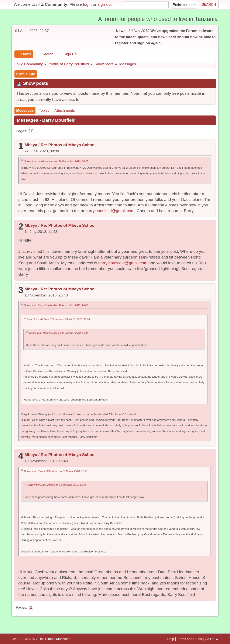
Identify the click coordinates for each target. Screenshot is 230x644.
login (87, 4)
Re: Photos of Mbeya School (68, 145)
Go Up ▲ (212, 639)
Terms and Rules (189, 639)
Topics (44, 110)
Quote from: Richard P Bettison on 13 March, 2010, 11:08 (58, 319)
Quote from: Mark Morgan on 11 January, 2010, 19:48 (59, 333)
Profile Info (26, 74)
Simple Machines (58, 639)
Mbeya (31, 145)
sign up (104, 4)
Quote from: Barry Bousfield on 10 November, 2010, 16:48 (56, 305)
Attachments (65, 110)
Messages (25, 110)
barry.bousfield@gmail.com (110, 211)
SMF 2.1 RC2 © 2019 (27, 639)
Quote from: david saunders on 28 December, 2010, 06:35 (56, 161)
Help (171, 639)
